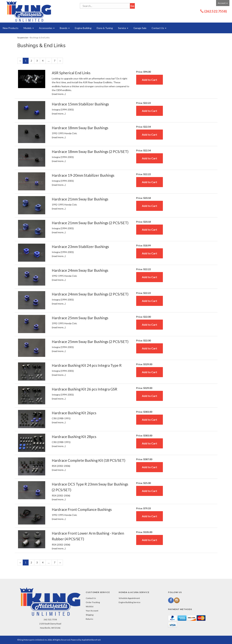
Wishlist (90, 606)
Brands (65, 28)
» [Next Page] (61, 61)
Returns (89, 619)
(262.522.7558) (216, 11)
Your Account (92, 611)
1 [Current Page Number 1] (27, 61)
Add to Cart (150, 80)
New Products (11, 28)
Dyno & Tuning (105, 28)
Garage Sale (140, 28)
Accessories (47, 28)
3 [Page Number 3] (38, 60)
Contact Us (159, 28)
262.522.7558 (50, 619)
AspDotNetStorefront (91, 640)
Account (223, 3)
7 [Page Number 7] (56, 60)
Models (29, 28)
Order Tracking (93, 602)
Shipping (90, 615)
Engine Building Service (130, 602)
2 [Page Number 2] (32, 60)
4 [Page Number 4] (44, 60)
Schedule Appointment (129, 598)
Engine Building (83, 28)
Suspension (23, 38)
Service (123, 28)
